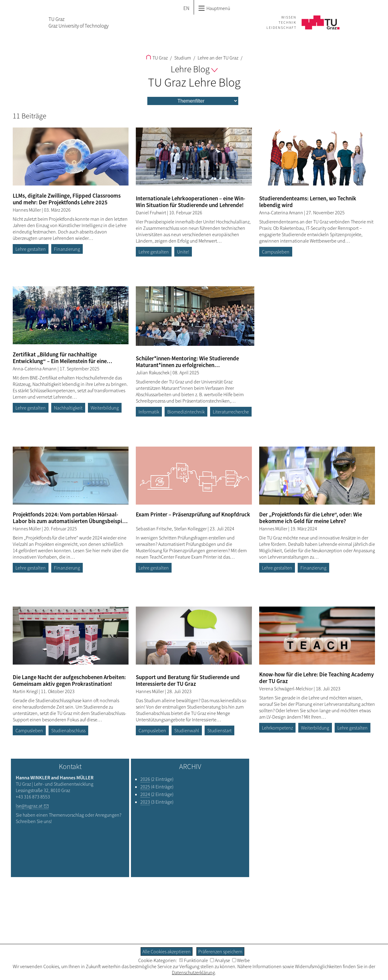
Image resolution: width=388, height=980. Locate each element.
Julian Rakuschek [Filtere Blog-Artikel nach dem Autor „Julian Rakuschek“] (153, 373)
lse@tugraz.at (29, 806)
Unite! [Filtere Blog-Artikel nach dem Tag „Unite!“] (183, 252)
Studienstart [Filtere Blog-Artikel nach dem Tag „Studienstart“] (219, 730)
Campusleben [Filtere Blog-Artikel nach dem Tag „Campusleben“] (276, 252)
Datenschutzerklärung (193, 972)
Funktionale (194, 960)
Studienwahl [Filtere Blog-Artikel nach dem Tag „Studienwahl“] (187, 730)
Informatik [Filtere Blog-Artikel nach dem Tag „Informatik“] (149, 412)
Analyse (220, 960)
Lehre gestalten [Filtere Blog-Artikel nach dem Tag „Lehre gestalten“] (31, 249)
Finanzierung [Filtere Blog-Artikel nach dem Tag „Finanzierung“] (67, 249)
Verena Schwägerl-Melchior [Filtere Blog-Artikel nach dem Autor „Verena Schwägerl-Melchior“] (286, 689)
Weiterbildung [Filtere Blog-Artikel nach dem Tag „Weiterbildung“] (105, 408)
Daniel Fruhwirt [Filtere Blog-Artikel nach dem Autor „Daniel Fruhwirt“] (151, 213)
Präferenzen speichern (220, 951)
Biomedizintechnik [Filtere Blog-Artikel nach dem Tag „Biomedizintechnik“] (186, 412)
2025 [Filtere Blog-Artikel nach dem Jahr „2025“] (145, 787)
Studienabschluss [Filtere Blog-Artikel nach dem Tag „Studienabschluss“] (68, 730)
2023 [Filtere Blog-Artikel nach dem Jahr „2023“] (145, 802)
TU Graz (157, 58)
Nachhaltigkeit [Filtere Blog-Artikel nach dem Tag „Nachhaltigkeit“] (68, 408)
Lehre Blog (194, 69)
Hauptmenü (214, 8)
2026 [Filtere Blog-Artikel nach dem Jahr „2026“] (145, 779)
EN (186, 8)
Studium (182, 58)
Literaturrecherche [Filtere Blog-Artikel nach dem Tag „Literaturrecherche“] (231, 412)
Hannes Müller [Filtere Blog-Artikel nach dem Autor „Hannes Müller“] (27, 210)
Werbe (241, 960)
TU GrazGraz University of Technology (79, 22)
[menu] (193, 101)
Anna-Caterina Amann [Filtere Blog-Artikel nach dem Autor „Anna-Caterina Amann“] (282, 213)
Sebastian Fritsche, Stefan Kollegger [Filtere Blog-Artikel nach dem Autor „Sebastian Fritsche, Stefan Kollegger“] (172, 529)
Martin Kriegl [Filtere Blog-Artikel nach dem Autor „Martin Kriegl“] (26, 691)
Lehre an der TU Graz (217, 58)
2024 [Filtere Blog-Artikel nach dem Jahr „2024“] (145, 794)
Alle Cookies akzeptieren (167, 951)
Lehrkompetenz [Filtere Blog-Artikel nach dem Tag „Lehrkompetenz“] (277, 728)
